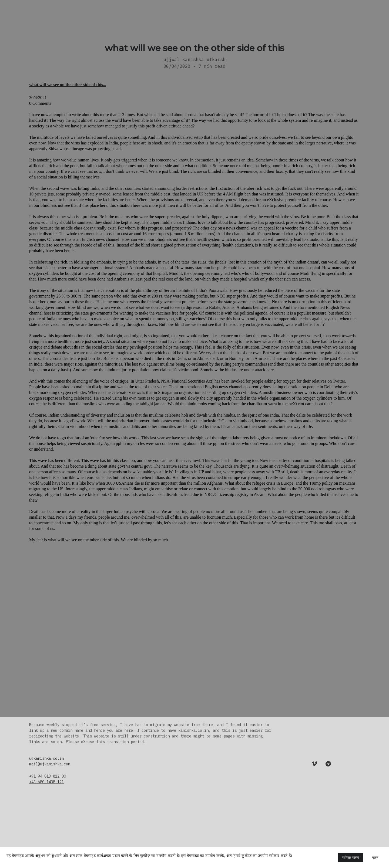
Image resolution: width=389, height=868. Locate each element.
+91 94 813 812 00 (48, 776)
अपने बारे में (163, 10)
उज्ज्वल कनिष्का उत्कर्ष (51, 10)
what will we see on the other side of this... (68, 88)
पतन (375, 858)
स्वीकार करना (351, 858)
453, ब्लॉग (127, 10)
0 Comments (40, 106)
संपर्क (37, 20)
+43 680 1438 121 (46, 782)
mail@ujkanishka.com (50, 764)
